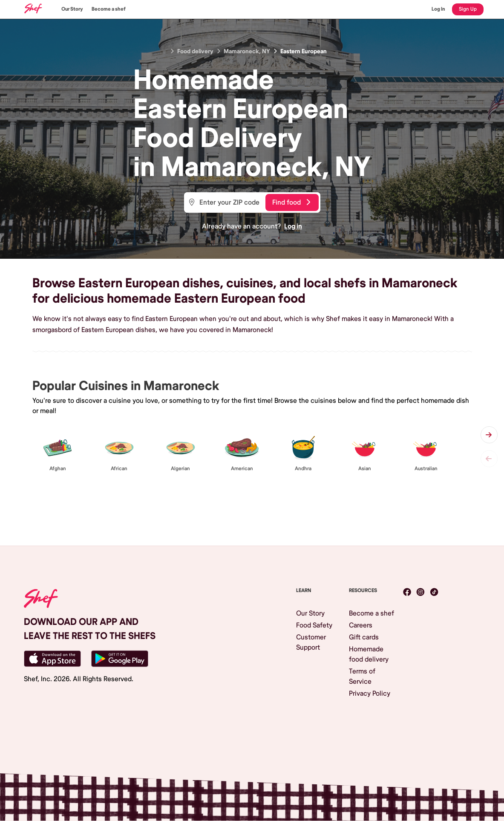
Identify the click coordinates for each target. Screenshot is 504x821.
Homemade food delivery (369, 654)
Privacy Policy (370, 694)
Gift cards (364, 637)
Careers (361, 625)
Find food (291, 202)
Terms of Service (362, 676)
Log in (293, 226)
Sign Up (468, 9)
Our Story (72, 9)
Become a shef (109, 9)
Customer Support (311, 642)
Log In (438, 9)
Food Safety (314, 625)
